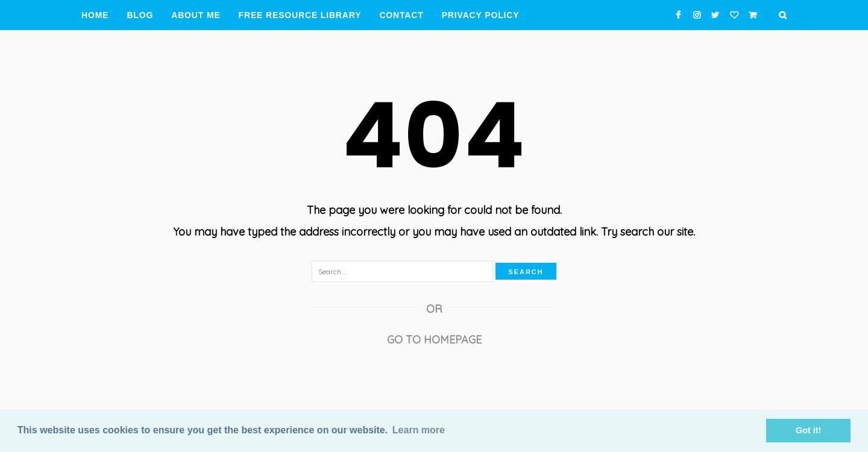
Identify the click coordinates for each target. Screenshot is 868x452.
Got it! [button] (808, 430)
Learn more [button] (419, 430)
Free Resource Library (300, 15)
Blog (140, 15)
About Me (196, 15)
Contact (401, 15)
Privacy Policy (481, 15)
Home (95, 15)
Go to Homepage (434, 340)
